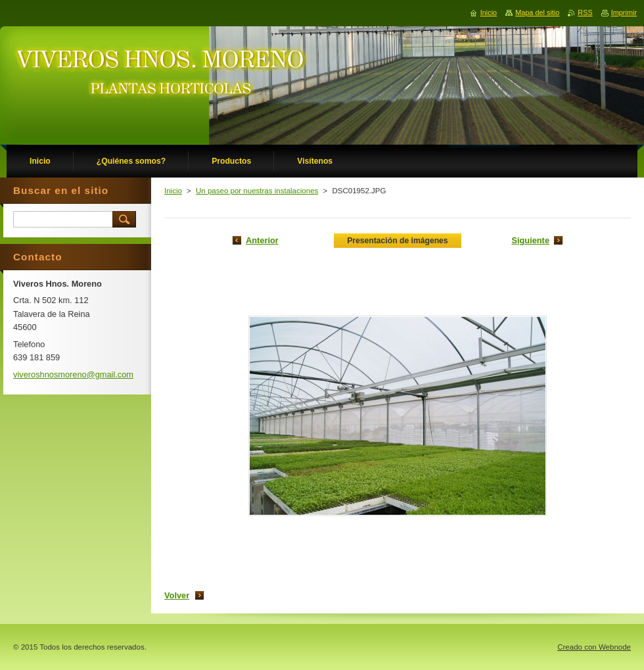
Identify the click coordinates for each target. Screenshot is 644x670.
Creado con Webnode (594, 647)
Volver (177, 595)
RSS (585, 12)
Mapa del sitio (537, 12)
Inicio (173, 191)
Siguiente (530, 240)
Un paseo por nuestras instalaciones (257, 191)
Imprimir (624, 12)
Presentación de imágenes (397, 241)
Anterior (262, 240)
